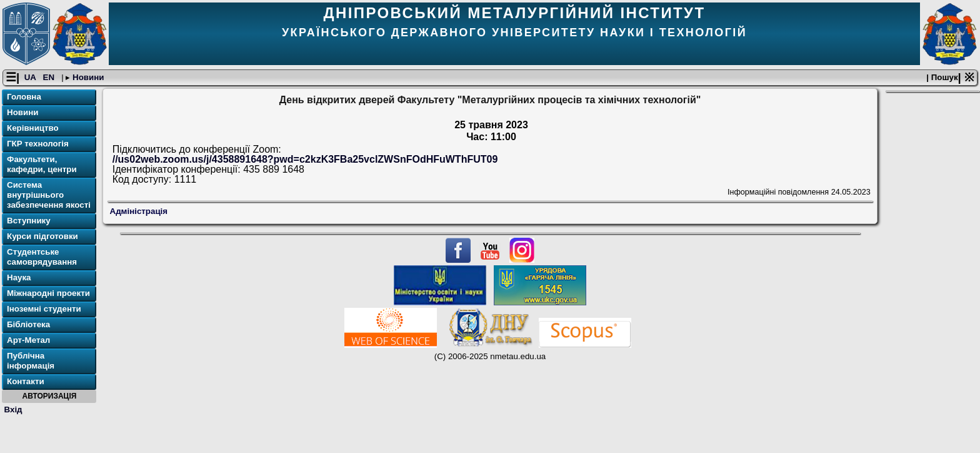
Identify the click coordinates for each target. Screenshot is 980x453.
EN (50, 77)
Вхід (13, 410)
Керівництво (33, 128)
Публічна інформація (31, 361)
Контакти (26, 381)
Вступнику (29, 221)
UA (31, 77)
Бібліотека (28, 324)
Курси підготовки (42, 236)
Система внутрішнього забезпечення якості (49, 195)
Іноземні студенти (44, 309)
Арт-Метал (28, 340)
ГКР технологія (38, 144)
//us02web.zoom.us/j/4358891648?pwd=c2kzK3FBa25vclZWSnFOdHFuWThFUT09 (305, 159)
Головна (24, 97)
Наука (19, 277)
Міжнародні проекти (48, 293)
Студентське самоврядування (42, 257)
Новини (87, 77)
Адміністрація (139, 211)
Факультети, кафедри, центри (42, 164)
